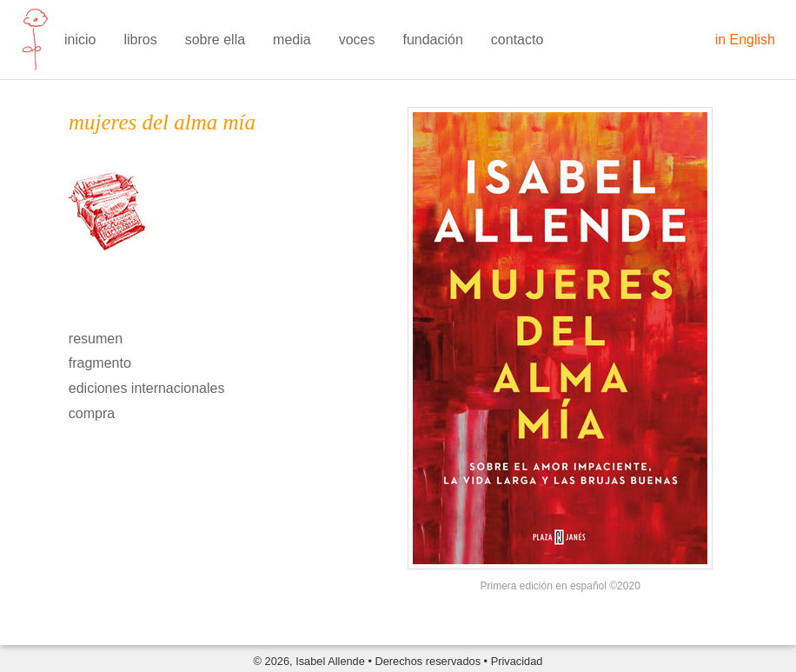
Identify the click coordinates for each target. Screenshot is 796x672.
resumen (96, 339)
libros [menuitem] (140, 40)
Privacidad (517, 661)
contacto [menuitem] (517, 40)
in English (745, 40)
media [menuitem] (292, 40)
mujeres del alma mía (162, 122)
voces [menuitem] (357, 40)
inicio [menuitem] (80, 40)
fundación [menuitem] (432, 40)
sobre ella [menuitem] (215, 40)
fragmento (100, 363)
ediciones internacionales (147, 388)
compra (92, 413)
